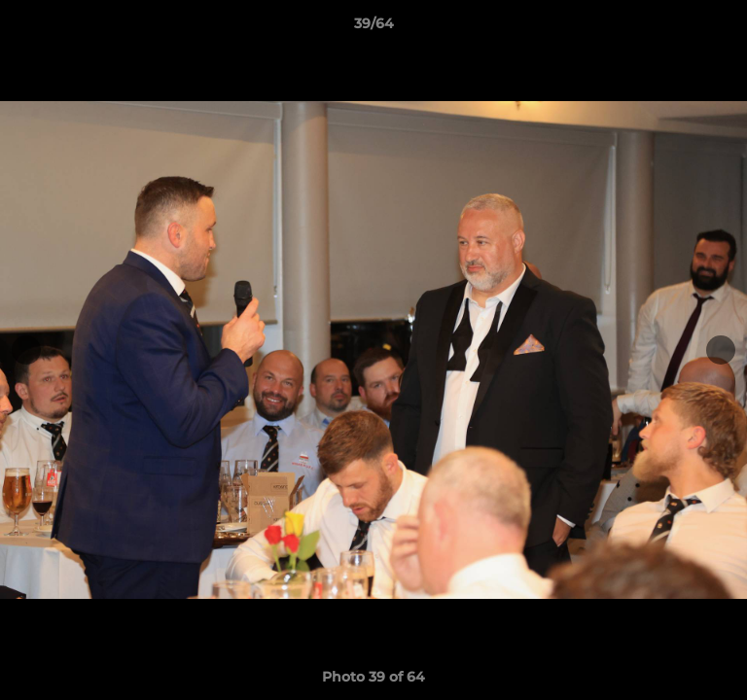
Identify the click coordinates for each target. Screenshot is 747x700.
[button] (724, 28)
